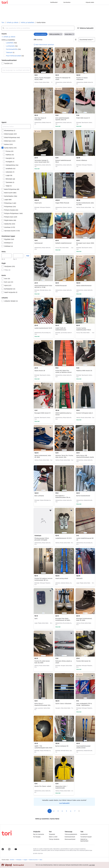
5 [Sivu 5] (66, 811)
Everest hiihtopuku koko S (85, 413)
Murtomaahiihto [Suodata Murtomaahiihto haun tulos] (13, 49)
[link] (8, 37)
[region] (43, 60)
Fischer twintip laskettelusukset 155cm (84, 329)
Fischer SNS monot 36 (83, 661)
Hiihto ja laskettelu (28, 22)
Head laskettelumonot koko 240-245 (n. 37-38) (43, 286)
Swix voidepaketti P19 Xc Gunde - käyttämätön (84, 704)
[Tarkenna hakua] (16, 126)
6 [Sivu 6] (71, 811)
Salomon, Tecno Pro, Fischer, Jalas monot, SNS (64, 456)
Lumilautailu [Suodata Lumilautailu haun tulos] (12, 46)
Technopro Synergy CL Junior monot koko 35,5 (42, 161)
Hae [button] (28, 256)
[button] (85, 28)
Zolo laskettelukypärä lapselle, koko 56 (62, 119)
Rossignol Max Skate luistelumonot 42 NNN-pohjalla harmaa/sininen (63, 620)
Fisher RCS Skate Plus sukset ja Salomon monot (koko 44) (64, 372)
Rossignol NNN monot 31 (42, 413)
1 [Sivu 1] (50, 811)
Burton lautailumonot (83, 496)
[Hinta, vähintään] (7, 256)
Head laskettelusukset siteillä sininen (83, 747)
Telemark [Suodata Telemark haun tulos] (10, 52)
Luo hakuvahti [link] (64, 803)
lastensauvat (39, 243)
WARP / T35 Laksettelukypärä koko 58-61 (43, 747)
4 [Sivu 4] (62, 811)
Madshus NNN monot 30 (84, 371)
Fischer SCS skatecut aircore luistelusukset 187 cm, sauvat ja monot (43, 580)
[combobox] (38, 28)
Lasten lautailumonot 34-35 (43, 328)
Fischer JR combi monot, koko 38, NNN (42, 662)
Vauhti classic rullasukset (63, 703)
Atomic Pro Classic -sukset (43, 786)
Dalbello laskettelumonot (63, 243)
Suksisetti (79, 578)
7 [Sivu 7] (75, 811)
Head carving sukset (62, 578)
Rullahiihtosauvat (61, 286)
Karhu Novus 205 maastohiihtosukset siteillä (85, 456)
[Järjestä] (87, 40)
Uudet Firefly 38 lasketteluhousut (61, 329)
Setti (36, 618)
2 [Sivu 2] (54, 811)
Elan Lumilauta (39, 496)
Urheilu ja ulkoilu (13, 22)
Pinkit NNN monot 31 (83, 118)
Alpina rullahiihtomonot (84, 286)
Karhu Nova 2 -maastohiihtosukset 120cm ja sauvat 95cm (43, 705)
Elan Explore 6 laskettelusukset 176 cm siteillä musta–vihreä (63, 497)
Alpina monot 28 (40, 371)
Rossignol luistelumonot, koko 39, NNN (84, 619)
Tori (3, 22)
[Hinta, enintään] (18, 256)
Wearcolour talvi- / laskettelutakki (61, 787)
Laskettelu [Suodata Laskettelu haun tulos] (11, 43)
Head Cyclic (38, 203)
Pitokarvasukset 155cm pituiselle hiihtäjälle (42, 539)
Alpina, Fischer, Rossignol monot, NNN (42, 79)
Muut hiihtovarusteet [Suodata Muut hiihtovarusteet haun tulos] (15, 56)
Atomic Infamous (82, 160)
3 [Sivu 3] (58, 811)
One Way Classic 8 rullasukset (40, 119)
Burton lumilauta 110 (62, 746)
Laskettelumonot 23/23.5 (63, 538)
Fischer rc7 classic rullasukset (82, 79)
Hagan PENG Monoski (62, 203)
